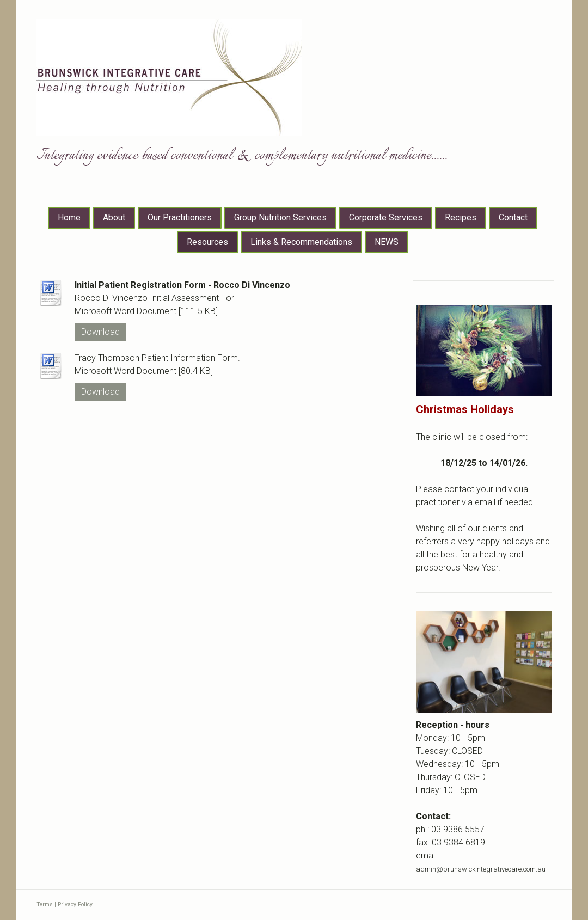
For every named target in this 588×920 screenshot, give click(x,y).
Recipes (461, 217)
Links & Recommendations (301, 242)
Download (100, 332)
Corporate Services (386, 217)
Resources (207, 242)
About (114, 217)
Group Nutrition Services (280, 217)
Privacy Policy (75, 904)
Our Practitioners (180, 217)
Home (69, 217)
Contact (513, 217)
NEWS (387, 242)
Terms (45, 904)
